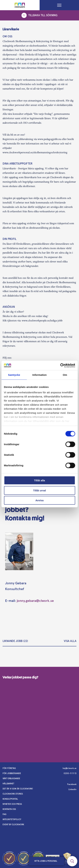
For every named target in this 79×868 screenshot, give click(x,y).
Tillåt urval (39, 490)
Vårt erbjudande (11, 778)
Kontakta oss (9, 809)
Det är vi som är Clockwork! (18, 789)
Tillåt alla (40, 480)
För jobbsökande (12, 773)
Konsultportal (10, 799)
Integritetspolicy (12, 819)
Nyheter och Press (12, 804)
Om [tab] (65, 375)
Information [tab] (40, 375)
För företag (9, 768)
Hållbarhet (8, 784)
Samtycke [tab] (14, 375)
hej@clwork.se (70, 768)
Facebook (72, 784)
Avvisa (40, 500)
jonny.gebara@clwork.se (35, 601)
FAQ (4, 814)
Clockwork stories (13, 794)
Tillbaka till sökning (39, 15)
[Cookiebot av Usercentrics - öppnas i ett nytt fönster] (60, 365)
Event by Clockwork (13, 825)
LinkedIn (72, 789)
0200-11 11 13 (70, 773)
